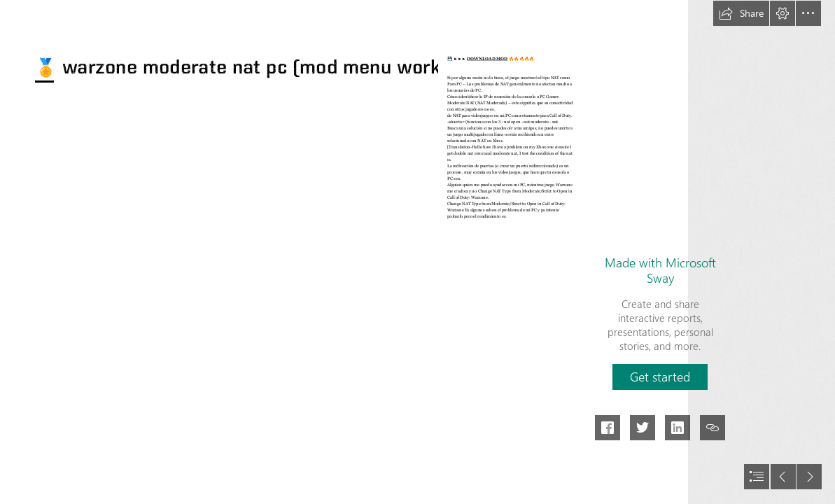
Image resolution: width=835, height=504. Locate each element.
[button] (741, 13)
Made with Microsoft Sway (660, 270)
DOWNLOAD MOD (488, 58)
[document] (417, 252)
